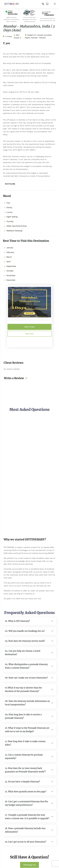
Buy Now (30, 334)
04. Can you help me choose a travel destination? (23, 653)
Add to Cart (29, 327)
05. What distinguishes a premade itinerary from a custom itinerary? (26, 666)
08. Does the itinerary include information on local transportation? (27, 703)
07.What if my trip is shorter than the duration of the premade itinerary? (23, 689)
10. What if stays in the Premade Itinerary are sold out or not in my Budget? (27, 730)
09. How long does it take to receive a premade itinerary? (23, 716)
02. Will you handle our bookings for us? (25, 631)
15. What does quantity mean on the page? (26, 792)
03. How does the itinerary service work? (25, 641)
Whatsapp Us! (29, 865)
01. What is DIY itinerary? (17, 621)
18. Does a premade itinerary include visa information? (25, 830)
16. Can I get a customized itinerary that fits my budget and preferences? (26, 803)
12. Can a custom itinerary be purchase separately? (24, 756)
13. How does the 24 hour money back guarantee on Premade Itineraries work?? (25, 770)
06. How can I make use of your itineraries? (26, 678)
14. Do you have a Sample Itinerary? (22, 782)
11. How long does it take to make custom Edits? (25, 743)
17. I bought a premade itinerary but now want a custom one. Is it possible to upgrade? (27, 817)
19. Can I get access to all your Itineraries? (26, 842)
